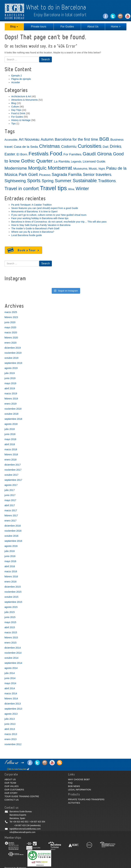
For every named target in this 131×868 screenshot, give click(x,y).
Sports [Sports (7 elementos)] (34, 181)
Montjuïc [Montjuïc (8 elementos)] (37, 168)
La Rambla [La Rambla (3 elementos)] (62, 161)
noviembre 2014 (13, 653)
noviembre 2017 (13, 470)
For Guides (67, 27)
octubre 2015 (12, 597)
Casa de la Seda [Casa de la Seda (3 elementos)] (26, 147)
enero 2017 (11, 521)
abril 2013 (10, 729)
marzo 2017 (11, 510)
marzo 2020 (11, 332)
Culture (15, 107)
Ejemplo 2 (17, 76)
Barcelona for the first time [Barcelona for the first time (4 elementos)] (76, 139)
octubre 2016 (12, 536)
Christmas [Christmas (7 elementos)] (49, 146)
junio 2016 (10, 556)
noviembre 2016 (13, 531)
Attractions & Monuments (25, 100)
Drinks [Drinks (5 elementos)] (116, 146)
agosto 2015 (11, 607)
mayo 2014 (10, 683)
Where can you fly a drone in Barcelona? (33, 232)
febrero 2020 (11, 338)
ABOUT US (10, 779)
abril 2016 (10, 566)
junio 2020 (10, 322)
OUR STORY (11, 793)
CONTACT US (12, 800)
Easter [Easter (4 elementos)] (10, 154)
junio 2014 (10, 678)
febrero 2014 (11, 699)
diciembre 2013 (13, 704)
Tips (14, 124)
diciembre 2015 (13, 587)
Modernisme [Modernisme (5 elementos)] (16, 168)
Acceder (16, 82)
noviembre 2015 (13, 592)
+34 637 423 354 (37, 822)
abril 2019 (10, 388)
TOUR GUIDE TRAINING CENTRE (22, 796)
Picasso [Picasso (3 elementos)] (45, 175)
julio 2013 (10, 719)
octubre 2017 (12, 475)
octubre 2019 (12, 358)
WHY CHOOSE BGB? (79, 779)
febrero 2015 (11, 638)
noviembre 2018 (13, 409)
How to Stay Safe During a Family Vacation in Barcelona (41, 225)
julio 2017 (10, 490)
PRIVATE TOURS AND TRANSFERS (86, 799)
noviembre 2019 (13, 353)
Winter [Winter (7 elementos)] (82, 189)
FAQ (70, 783)
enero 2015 (11, 643)
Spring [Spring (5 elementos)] (48, 181)
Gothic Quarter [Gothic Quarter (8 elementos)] (37, 161)
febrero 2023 (11, 317)
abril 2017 (10, 505)
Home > (116, 27)
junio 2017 (10, 495)
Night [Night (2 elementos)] (102, 169)
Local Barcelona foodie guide (27, 235)
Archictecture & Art (21, 96)
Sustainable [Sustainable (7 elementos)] (85, 181)
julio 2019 (10, 373)
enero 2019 (11, 404)
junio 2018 (10, 434)
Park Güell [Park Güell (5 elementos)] (28, 174)
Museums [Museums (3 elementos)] (80, 169)
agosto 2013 (11, 714)
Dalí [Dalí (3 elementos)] (106, 147)
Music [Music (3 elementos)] (93, 169)
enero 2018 (11, 460)
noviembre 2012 (13, 744)
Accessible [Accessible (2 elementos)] (11, 140)
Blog (14, 27)
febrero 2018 (11, 455)
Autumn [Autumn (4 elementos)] (47, 139)
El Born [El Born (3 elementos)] (22, 154)
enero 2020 (11, 343)
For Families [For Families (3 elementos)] (72, 154)
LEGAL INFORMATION (80, 790)
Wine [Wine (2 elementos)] (71, 189)
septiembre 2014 (13, 663)
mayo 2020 (10, 327)
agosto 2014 (11, 668)
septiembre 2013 (13, 709)
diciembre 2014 (13, 648)
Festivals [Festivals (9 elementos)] (38, 154)
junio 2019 (10, 378)
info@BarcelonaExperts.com (23, 832)
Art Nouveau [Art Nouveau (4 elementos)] (29, 139)
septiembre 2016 (13, 541)
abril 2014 (10, 688)
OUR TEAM (10, 783)
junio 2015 (10, 617)
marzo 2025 (11, 312)
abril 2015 (10, 627)
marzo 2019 (11, 393)
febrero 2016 (11, 577)
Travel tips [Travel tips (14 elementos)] (53, 188)
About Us (93, 27)
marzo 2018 (11, 449)
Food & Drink (18, 113)
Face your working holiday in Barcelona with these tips (40, 218)
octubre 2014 (12, 658)
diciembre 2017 (13, 465)
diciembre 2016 (13, 526)
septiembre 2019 (13, 363)
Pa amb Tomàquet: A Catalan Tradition (32, 205)
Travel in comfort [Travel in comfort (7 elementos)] (22, 189)
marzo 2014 (11, 693)
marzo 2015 (11, 632)
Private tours (39, 27)
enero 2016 (11, 582)
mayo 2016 (10, 561)
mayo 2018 (10, 439)
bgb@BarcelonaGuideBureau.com (25, 829)
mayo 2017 (10, 500)
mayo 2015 (10, 622)
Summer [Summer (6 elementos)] (63, 181)
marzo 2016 (11, 571)
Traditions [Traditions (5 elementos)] (107, 181)
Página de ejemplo (21, 79)
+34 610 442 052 (20, 822)
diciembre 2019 (13, 348)
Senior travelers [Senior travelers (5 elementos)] (97, 174)
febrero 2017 (11, 516)
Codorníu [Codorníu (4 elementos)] (69, 147)
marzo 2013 (11, 734)
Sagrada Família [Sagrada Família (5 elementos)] (67, 174)
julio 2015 (10, 612)
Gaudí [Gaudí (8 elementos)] (89, 154)
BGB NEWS (74, 786)
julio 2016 (10, 551)
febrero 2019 (11, 399)
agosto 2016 (11, 546)
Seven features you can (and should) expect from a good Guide (45, 208)
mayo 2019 (10, 383)
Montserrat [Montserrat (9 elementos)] (60, 168)
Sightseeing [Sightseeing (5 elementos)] (15, 181)
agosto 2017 (11, 485)
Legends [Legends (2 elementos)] (76, 162)
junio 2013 (10, 724)
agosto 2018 (11, 424)
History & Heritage (21, 120)
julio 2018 (10, 429)
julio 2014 (10, 673)
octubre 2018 (12, 414)
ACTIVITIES (74, 803)
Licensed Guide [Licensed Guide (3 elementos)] (94, 161)
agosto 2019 (11, 368)
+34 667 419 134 (22, 825)
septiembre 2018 (13, 419)
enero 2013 (11, 739)
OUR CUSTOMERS (14, 790)
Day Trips (16, 110)
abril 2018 (10, 444)
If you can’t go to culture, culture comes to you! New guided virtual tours (49, 215)
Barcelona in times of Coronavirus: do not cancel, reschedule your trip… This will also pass (59, 222)
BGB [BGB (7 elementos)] (104, 139)
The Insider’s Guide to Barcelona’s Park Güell (35, 228)
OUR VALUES (12, 786)
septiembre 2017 (13, 480)
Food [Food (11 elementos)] (56, 154)
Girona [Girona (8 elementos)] (104, 154)
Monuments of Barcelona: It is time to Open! (34, 211)
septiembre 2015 (13, 602)
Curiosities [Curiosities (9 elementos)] (90, 146)
